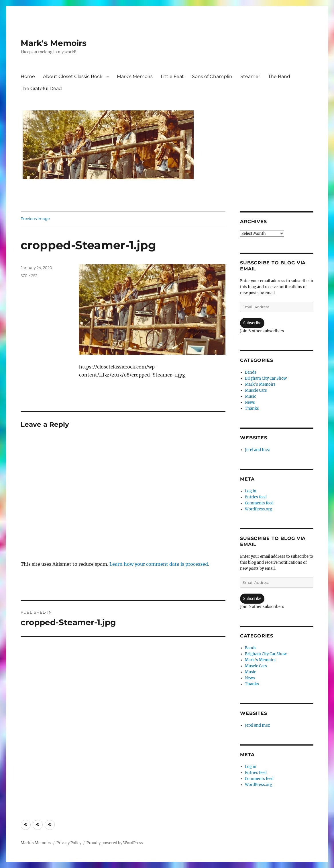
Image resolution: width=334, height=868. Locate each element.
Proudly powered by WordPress (115, 843)
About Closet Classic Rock (73, 76)
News (250, 402)
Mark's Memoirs (54, 43)
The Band (279, 76)
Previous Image (35, 219)
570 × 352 (29, 276)
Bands (251, 372)
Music (250, 396)
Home (28, 76)
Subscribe (252, 323)
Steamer (250, 76)
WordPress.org (259, 509)
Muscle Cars (256, 390)
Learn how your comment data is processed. (159, 564)
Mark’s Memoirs (135, 76)
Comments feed (259, 503)
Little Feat (172, 76)
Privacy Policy (69, 843)
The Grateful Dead (41, 88)
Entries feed (256, 497)
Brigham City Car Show (266, 378)
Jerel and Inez (257, 450)
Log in (251, 491)
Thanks (252, 408)
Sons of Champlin (212, 76)
